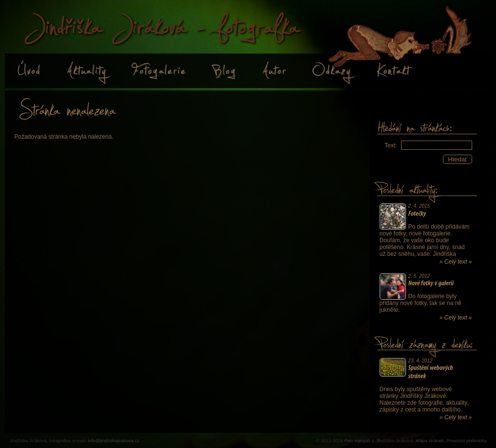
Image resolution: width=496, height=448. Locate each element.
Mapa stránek (430, 440)
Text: (391, 145)
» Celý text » (456, 262)
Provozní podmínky (466, 440)
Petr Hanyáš (358, 440)
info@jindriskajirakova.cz (114, 440)
